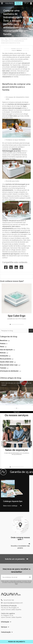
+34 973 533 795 (9, 600)
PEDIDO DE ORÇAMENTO (17, 642)
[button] (10, 324)
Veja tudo (17, 412)
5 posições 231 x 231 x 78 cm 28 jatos (17, 319)
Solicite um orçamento (19, 3)
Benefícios (19, 50)
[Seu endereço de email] (14, 577)
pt (27, 3)
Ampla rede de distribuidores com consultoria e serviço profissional (17, 454)
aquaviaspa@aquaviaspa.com (13, 603)
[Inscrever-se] (30, 577)
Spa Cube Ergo (17, 316)
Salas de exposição (17, 450)
